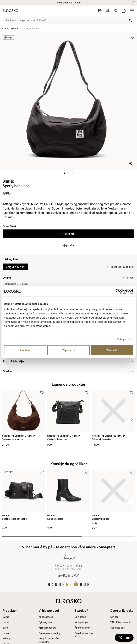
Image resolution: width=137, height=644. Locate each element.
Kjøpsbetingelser (47, 628)
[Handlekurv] (124, 11)
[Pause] (134, 3)
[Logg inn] (108, 11)
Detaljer (122, 339)
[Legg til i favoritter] (132, 37)
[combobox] (66, 20)
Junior (6, 633)
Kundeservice (46, 617)
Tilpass (69, 350)
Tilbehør (7, 638)
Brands (5, 29)
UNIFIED (16, 29)
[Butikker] (100, 11)
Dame (6, 617)
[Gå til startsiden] (10, 11)
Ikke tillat (25, 350)
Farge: (9, 226)
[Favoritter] (116, 11)
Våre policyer (81, 622)
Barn (5, 628)
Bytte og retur (46, 622)
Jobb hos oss (117, 628)
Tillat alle (112, 350)
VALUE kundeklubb (120, 622)
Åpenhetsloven (82, 628)
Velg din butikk (15, 267)
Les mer (8, 217)
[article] (24, 416)
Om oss (114, 617)
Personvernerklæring (50, 633)
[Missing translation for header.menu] (132, 11)
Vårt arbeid (80, 617)
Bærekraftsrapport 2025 (84, 635)
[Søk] (130, 20)
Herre (6, 622)
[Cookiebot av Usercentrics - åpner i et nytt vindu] (118, 291)
